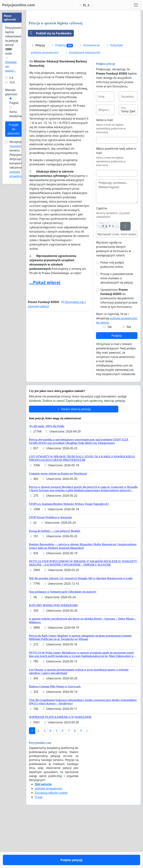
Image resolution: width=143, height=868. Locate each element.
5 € (11, 78)
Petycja (38, 95)
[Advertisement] (83, 41)
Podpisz (117, 386)
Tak (109, 377)
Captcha (101, 258)
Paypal (14, 103)
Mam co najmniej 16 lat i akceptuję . (117, 368)
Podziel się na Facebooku (50, 83)
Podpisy (62, 95)
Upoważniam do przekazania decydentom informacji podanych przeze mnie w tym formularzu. (119, 348)
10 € (12, 82)
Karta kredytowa (17, 114)
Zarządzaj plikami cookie (51, 843)
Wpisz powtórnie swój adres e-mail (116, 201)
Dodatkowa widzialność (83, 103)
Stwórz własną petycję (74, 459)
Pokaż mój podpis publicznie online (112, 315)
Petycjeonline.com (19, 5)
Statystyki (114, 95)
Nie (129, 377)
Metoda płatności (11, 92)
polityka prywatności (45, 103)
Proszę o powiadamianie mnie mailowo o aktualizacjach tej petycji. (117, 328)
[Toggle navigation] (136, 5)
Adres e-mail (104, 170)
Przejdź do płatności (14, 129)
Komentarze (89, 95)
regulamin (16, 146)
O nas (39, 847)
